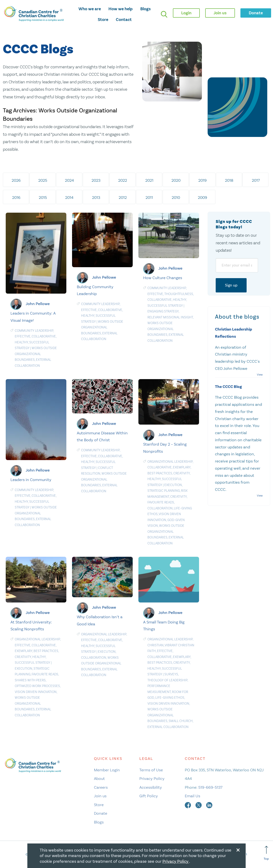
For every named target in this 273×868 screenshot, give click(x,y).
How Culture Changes (163, 278)
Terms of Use (151, 770)
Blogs (146, 9)
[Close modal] (238, 849)
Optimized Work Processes (37, 686)
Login (186, 13)
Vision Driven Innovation (36, 692)
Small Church (181, 721)
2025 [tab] (43, 180)
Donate (101, 813)
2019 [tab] (203, 180)
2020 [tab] (176, 180)
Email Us (193, 796)
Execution (173, 485)
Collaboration (160, 508)
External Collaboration (168, 727)
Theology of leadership (167, 680)
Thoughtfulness (179, 294)
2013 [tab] (96, 197)
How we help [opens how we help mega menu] (121, 9)
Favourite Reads (161, 502)
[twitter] (199, 805)
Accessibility (151, 787)
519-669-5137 (210, 787)
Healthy (21, 342)
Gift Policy (149, 796)
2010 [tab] (176, 197)
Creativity (182, 473)
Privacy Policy (152, 778)
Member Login (107, 770)
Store (103, 20)
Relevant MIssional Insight (170, 317)
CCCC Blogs (38, 49)
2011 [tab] (149, 197)
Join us (100, 796)
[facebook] (188, 805)
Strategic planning (164, 491)
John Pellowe (38, 304)
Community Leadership (34, 331)
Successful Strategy (165, 306)
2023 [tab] (96, 180)
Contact (124, 20)
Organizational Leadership (170, 462)
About (99, 778)
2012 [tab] (123, 197)
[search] (164, 14)
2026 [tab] (16, 180)
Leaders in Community (31, 480)
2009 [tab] (203, 197)
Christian (156, 645)
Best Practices (160, 473)
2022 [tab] (123, 180)
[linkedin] (209, 805)
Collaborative (44, 336)
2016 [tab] (16, 197)
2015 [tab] (43, 197)
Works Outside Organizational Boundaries (36, 354)
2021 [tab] (149, 180)
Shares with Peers (30, 680)
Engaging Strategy (163, 311)
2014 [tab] (70, 197)
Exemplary (182, 467)
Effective (23, 336)
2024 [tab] (69, 180)
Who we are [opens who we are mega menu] (90, 9)
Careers (101, 787)
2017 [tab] (256, 180)
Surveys (171, 674)
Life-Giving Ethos (170, 698)
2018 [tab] (229, 180)
